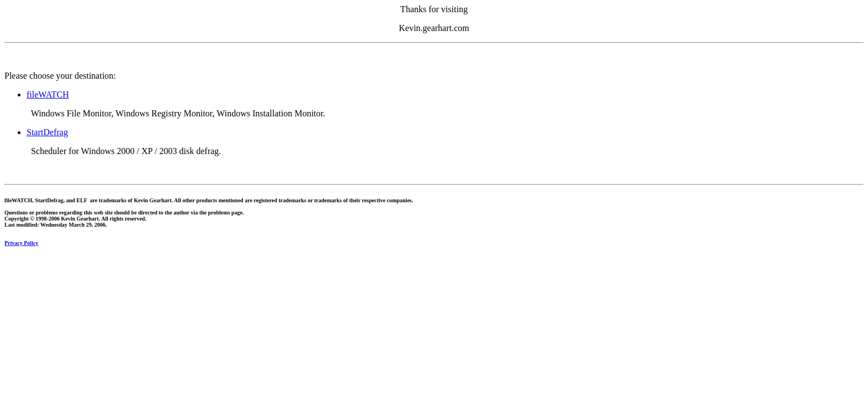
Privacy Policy (21, 243)
